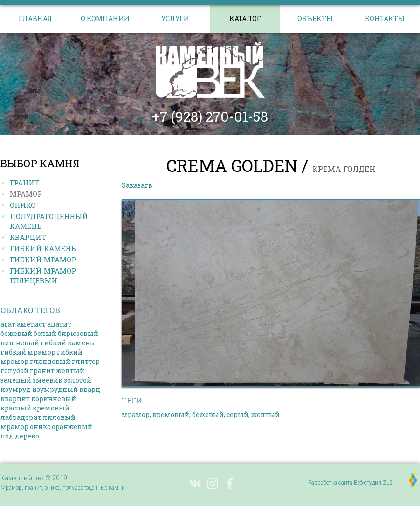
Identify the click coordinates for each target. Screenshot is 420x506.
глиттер (86, 361)
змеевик (48, 380)
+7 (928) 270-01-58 (210, 116)
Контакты (385, 18)
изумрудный (55, 389)
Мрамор (26, 194)
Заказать (137, 185)
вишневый (20, 343)
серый (238, 414)
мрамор (14, 427)
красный (16, 408)
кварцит (15, 399)
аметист (31, 324)
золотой (78, 380)
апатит (59, 324)
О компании (105, 18)
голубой (14, 371)
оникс (40, 427)
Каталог (245, 18)
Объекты (315, 18)
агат (8, 324)
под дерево (20, 436)
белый (45, 333)
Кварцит (28, 237)
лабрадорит (21, 417)
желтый (70, 371)
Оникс (23, 205)
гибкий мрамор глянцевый (41, 357)
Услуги (175, 18)
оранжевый (72, 427)
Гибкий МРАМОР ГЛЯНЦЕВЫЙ (43, 276)
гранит (42, 371)
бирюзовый (78, 333)
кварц (90, 389)
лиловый (59, 417)
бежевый (16, 333)
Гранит (24, 183)
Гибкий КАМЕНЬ (43, 248)
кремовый (51, 408)
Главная (35, 18)
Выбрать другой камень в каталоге (222, 185)
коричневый (54, 399)
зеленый (16, 380)
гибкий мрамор (28, 352)
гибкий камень (67, 343)
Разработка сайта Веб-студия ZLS (350, 483)
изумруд (16, 389)
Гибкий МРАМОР (43, 260)
